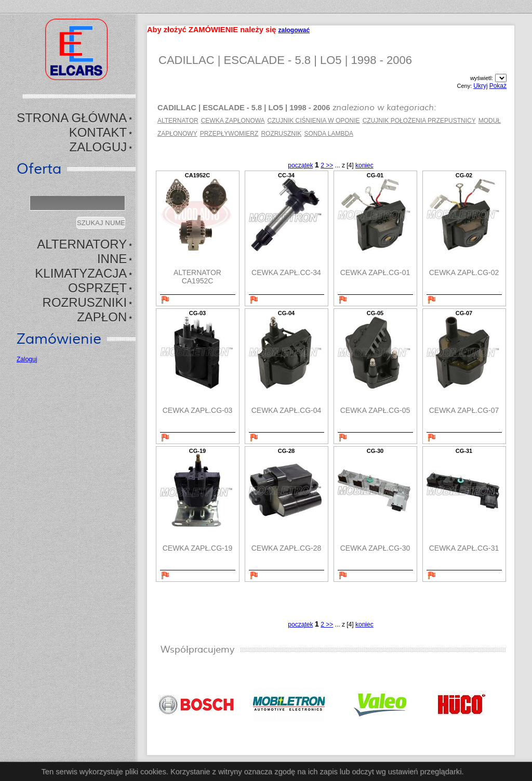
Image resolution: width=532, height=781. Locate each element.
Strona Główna (72, 118)
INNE (112, 259)
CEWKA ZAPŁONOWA (233, 121)
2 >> (327, 165)
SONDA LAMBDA (329, 134)
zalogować (294, 30)
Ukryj (480, 86)
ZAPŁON (102, 317)
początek (300, 165)
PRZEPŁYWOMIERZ (229, 134)
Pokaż (498, 86)
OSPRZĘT (97, 288)
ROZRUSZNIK (281, 134)
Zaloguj (98, 147)
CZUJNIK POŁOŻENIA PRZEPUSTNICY (419, 121)
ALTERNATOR (178, 121)
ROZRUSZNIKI (85, 302)
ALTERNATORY (82, 244)
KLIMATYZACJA (81, 273)
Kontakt (98, 132)
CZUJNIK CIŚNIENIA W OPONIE (314, 121)
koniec (364, 165)
